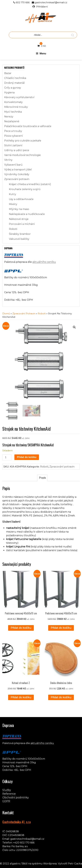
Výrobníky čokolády (17, 174)
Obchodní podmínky (16, 797)
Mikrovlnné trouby (16, 107)
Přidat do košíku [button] (21, 628)
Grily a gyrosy (13, 88)
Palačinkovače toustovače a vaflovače (28, 126)
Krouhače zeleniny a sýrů (25, 189)
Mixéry (13, 204)
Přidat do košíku (27, 457)
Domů (6, 314)
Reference (9, 794)
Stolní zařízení (13, 145)
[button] (74, 327)
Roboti (13, 229)
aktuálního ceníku (44, 262)
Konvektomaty (13, 102)
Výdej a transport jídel (18, 170)
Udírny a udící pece (17, 150)
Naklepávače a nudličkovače (27, 214)
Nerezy (9, 117)
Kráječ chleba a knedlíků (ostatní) (30, 184)
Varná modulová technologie (22, 155)
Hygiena (9, 92)
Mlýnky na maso (19, 209)
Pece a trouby (13, 131)
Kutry (13, 194)
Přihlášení (42, 7)
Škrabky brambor (20, 234)
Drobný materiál (14, 83)
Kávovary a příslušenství (19, 97)
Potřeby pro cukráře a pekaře (23, 141)
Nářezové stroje (19, 219)
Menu (41, 54)
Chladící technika (15, 78)
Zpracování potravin (17, 179)
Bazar (8, 73)
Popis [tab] (42, 478)
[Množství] (7, 457)
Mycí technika (13, 112)
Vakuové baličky (19, 239)
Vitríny (8, 160)
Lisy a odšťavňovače (21, 199)
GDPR (6, 801)
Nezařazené (12, 121)
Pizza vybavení (14, 136)
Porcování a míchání (22, 224)
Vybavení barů (13, 165)
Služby (7, 790)
